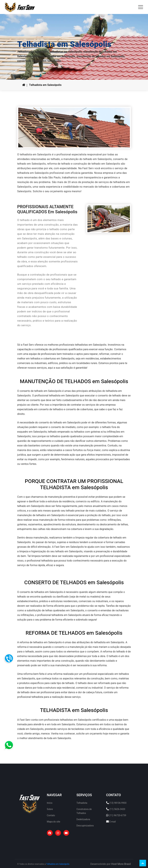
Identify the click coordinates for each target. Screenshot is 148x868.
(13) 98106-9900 (118, 803)
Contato (51, 815)
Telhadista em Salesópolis (45, 85)
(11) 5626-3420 (117, 809)
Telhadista (82, 803)
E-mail (113, 822)
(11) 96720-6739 (118, 815)
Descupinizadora (85, 826)
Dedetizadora (83, 819)
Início (50, 803)
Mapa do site (54, 822)
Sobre (50, 809)
